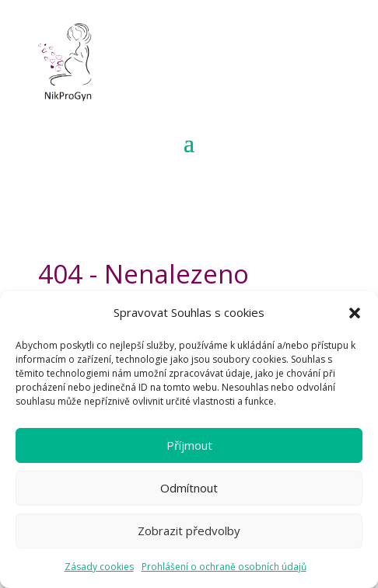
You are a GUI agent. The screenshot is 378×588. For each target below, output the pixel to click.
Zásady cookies (99, 567)
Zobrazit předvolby (189, 531)
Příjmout (189, 445)
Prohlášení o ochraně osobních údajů (224, 567)
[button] (355, 313)
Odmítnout (189, 488)
